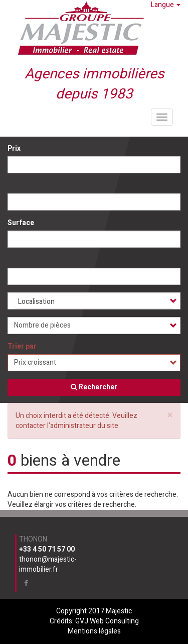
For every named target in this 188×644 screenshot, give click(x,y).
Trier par (22, 347)
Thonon (33, 539)
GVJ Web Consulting (107, 621)
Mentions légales (94, 631)
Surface (21, 223)
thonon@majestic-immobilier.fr (48, 564)
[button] (170, 415)
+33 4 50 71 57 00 (47, 549)
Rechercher (94, 387)
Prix (14, 149)
